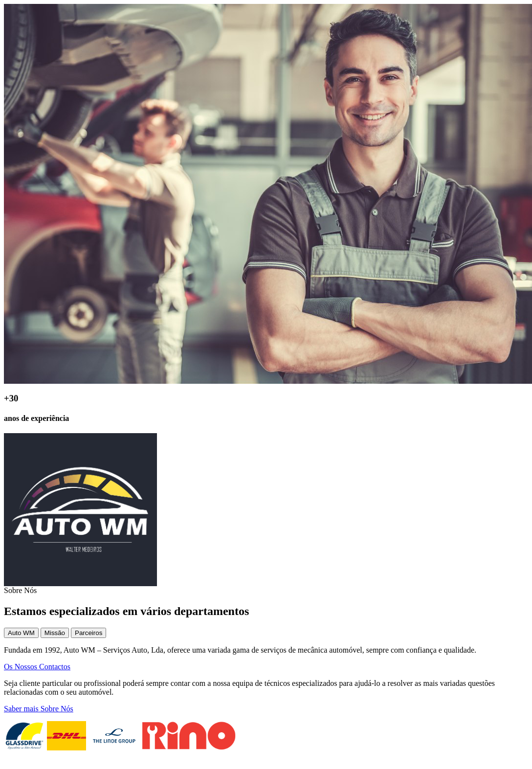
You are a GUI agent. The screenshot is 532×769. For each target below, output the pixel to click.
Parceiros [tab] (89, 633)
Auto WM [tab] (21, 633)
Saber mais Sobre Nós (39, 709)
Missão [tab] (55, 633)
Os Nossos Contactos (37, 667)
